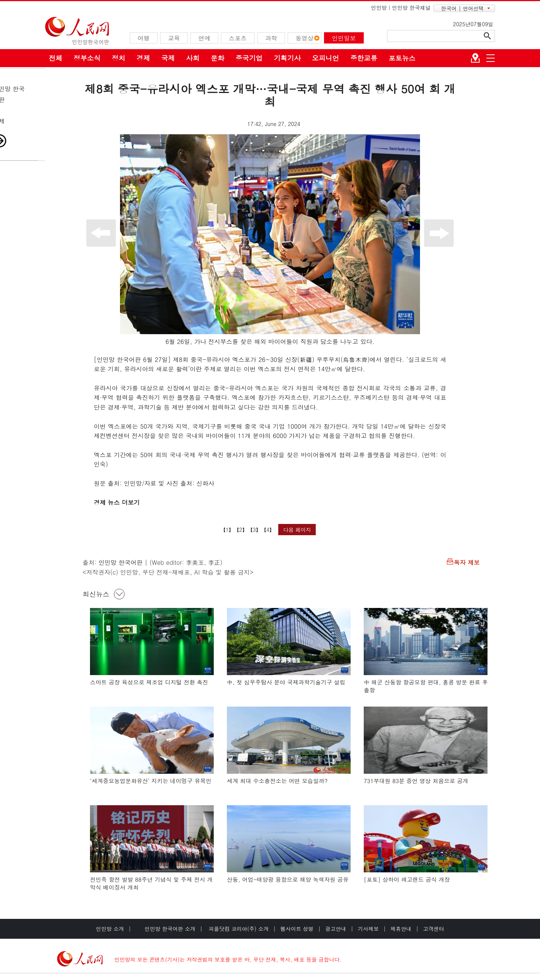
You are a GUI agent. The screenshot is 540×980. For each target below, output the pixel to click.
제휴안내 (401, 929)
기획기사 (287, 58)
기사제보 (368, 929)
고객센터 (433, 929)
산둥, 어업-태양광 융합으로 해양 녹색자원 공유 (288, 879)
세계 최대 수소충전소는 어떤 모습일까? (277, 781)
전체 (55, 58)
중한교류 (364, 58)
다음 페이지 (297, 530)
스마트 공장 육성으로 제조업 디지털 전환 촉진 (149, 682)
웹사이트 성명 (297, 929)
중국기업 (249, 58)
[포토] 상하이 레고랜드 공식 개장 (407, 879)
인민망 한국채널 (411, 8)
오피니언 (325, 58)
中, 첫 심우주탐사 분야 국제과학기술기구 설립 (286, 682)
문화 (217, 58)
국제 (168, 58)
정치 (118, 58)
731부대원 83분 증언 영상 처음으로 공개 (416, 781)
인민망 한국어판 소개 (170, 929)
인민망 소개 (110, 929)
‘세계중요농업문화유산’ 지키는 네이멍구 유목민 (151, 781)
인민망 (379, 8)
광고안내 (336, 929)
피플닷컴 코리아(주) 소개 (238, 929)
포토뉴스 (402, 58)
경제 (143, 58)
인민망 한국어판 (121, 562)
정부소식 (87, 58)
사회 (193, 58)
